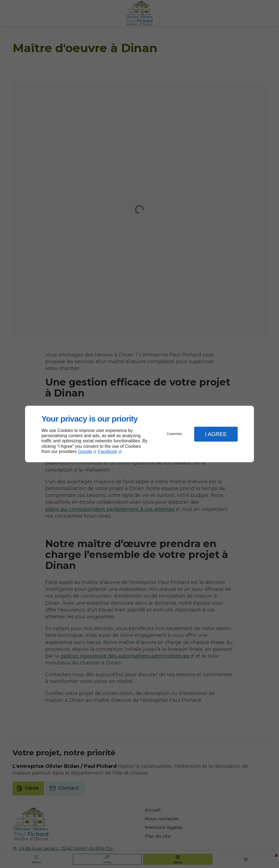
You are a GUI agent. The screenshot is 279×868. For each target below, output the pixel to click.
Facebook (108, 451)
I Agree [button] (216, 434)
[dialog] (139, 434)
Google (85, 451)
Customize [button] (175, 434)
